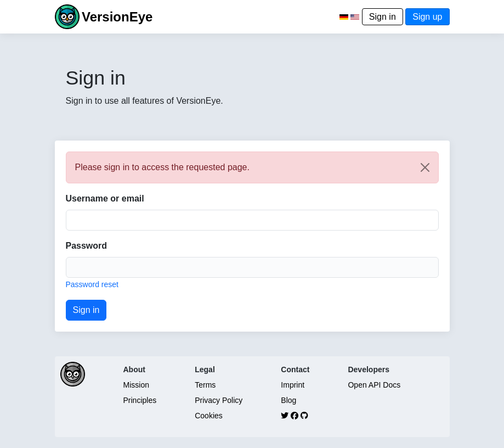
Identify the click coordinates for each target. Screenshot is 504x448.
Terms (205, 385)
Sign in (383, 17)
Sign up (427, 17)
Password (87, 246)
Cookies (209, 416)
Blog (288, 400)
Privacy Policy (219, 400)
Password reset (92, 284)
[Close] (425, 167)
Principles (140, 400)
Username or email (105, 198)
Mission (136, 385)
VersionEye (117, 17)
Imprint (293, 385)
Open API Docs (374, 385)
